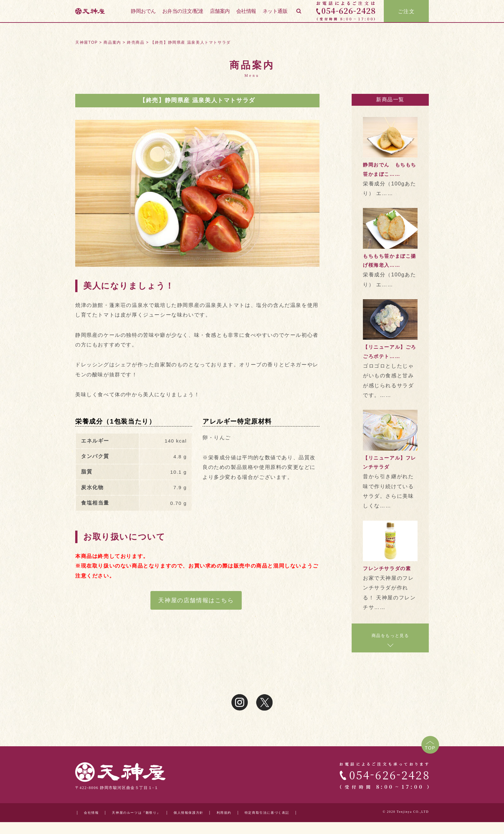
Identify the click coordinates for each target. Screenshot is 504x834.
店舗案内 (220, 16)
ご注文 (406, 16)
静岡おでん (143, 16)
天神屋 (98, 16)
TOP (429, 749)
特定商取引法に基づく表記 (289, 813)
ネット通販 (275, 16)
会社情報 (246, 16)
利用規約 (241, 813)
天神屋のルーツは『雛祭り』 (143, 813)
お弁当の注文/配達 (183, 16)
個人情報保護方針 (202, 813)
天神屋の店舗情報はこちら (196, 600)
